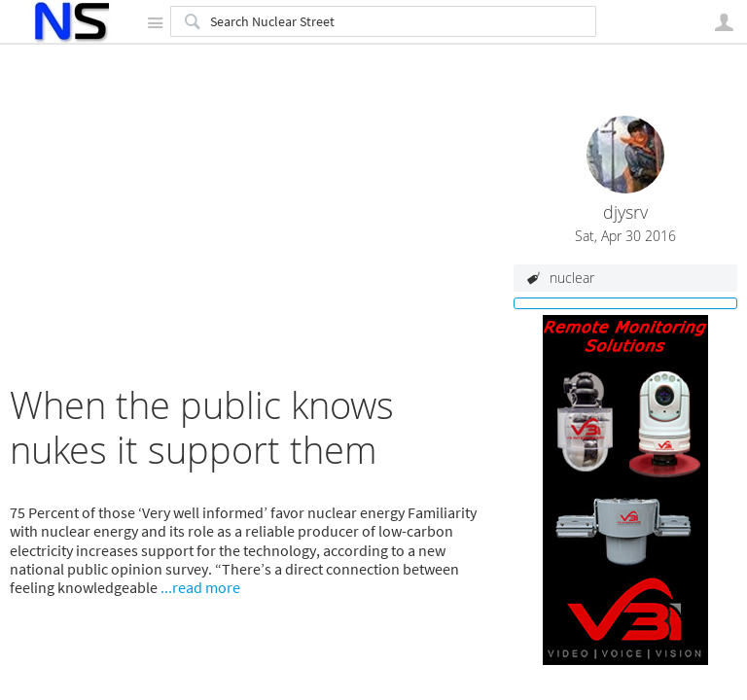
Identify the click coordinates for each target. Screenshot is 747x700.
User (724, 22)
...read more (200, 587)
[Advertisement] (252, 247)
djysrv (625, 212)
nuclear (572, 278)
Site (155, 22)
